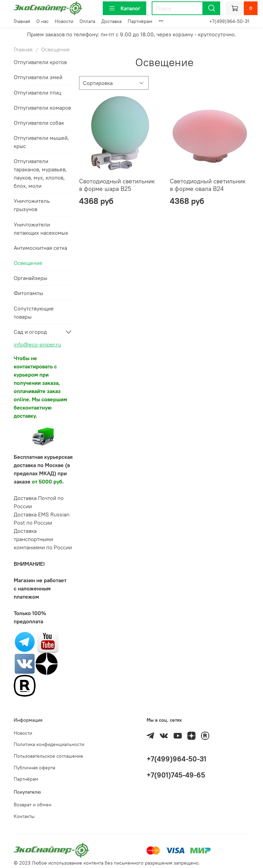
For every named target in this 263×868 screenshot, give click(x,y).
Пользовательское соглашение (48, 756)
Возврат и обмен (33, 805)
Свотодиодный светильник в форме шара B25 (117, 185)
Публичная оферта (34, 768)
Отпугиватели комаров (42, 108)
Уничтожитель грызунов (32, 205)
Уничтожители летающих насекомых (41, 229)
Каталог (124, 8)
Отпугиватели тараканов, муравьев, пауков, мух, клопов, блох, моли (40, 173)
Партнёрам (140, 21)
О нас (42, 21)
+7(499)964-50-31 (229, 21)
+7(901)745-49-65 (176, 775)
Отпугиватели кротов (40, 62)
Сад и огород (30, 332)
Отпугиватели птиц (37, 93)
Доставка (111, 21)
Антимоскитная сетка (40, 248)
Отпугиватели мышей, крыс (41, 142)
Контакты (24, 816)
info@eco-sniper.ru (37, 344)
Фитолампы (28, 293)
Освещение (28, 263)
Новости (64, 21)
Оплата (87, 21)
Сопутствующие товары (34, 313)
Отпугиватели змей (38, 77)
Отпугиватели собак (39, 123)
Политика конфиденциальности (49, 744)
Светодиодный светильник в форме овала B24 (208, 185)
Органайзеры (30, 278)
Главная (22, 21)
